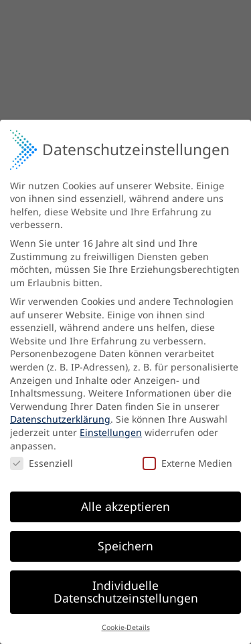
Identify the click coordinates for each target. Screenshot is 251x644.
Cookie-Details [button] (126, 625)
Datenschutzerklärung (60, 416)
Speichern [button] (125, 542)
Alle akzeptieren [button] (125, 503)
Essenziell (41, 460)
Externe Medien (187, 460)
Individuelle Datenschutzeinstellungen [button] (126, 588)
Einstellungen (111, 430)
